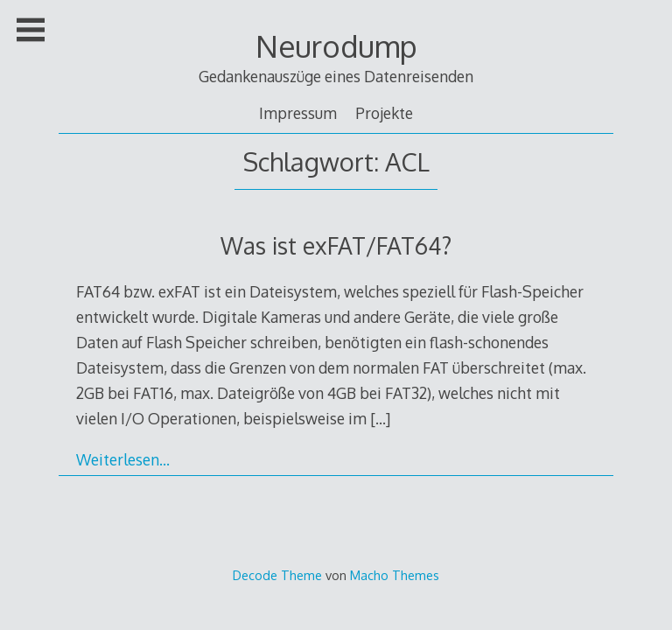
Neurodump (336, 46)
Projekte (384, 113)
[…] (380, 418)
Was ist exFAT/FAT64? (336, 245)
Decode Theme (277, 575)
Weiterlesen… (123, 459)
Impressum (298, 113)
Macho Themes (395, 575)
